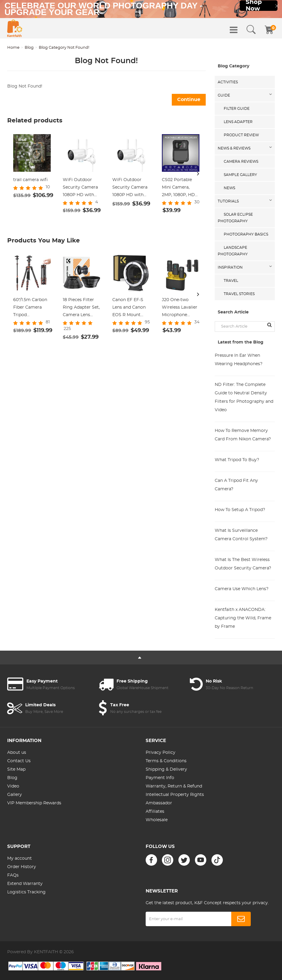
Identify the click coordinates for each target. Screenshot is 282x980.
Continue (189, 100)
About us (17, 753)
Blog (29, 48)
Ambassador (159, 803)
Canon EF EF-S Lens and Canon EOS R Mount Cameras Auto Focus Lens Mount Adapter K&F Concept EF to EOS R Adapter (131, 308)
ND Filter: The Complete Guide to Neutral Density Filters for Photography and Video (244, 397)
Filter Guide (237, 109)
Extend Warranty (25, 884)
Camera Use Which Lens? (242, 589)
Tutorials (228, 201)
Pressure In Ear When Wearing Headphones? (239, 360)
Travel (231, 281)
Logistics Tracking (26, 892)
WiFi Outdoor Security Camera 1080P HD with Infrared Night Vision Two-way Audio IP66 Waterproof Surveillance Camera (80, 188)
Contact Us (19, 761)
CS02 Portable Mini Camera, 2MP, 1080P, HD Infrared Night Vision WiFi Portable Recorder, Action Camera (179, 188)
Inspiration (230, 267)
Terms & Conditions (166, 761)
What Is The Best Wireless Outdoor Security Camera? (243, 564)
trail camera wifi (30, 180)
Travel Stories (239, 294)
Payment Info (160, 778)
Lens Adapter (238, 122)
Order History (22, 867)
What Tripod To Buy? (237, 460)
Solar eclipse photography (235, 218)
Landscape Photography (233, 251)
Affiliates (155, 812)
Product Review (241, 135)
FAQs (13, 875)
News (229, 188)
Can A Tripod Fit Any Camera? (236, 485)
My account (20, 858)
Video (13, 786)
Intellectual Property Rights (175, 795)
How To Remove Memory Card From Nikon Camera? (243, 435)
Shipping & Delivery (166, 769)
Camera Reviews (241, 162)
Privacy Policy (161, 753)
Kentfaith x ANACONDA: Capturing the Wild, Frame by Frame (243, 618)
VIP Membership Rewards (34, 803)
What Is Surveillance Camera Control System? (241, 535)
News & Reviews (234, 148)
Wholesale (157, 820)
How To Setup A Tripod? (240, 510)
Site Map (16, 769)
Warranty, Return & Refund (174, 786)
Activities (228, 82)
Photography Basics (246, 234)
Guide (224, 95)
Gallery (15, 795)
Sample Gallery (240, 175)
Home (13, 48)
